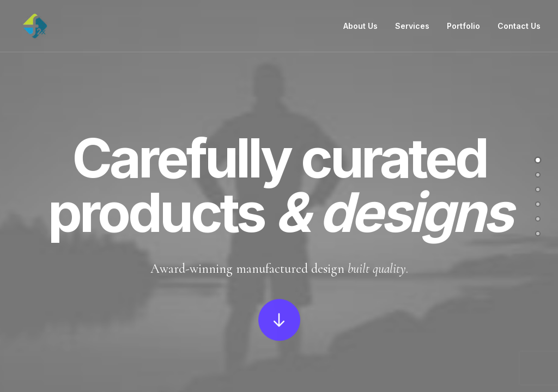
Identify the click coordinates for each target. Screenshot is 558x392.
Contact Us (519, 26)
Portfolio (463, 26)
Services (412, 26)
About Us (360, 26)
